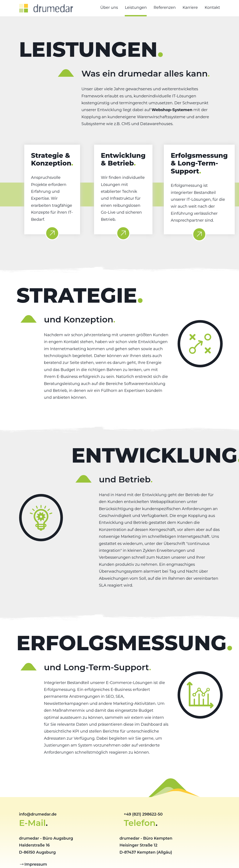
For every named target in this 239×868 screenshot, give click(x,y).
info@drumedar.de (38, 814)
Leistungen (136, 8)
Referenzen (165, 8)
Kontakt (212, 8)
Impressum (36, 864)
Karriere (190, 8)
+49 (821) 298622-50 (143, 814)
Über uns (109, 8)
